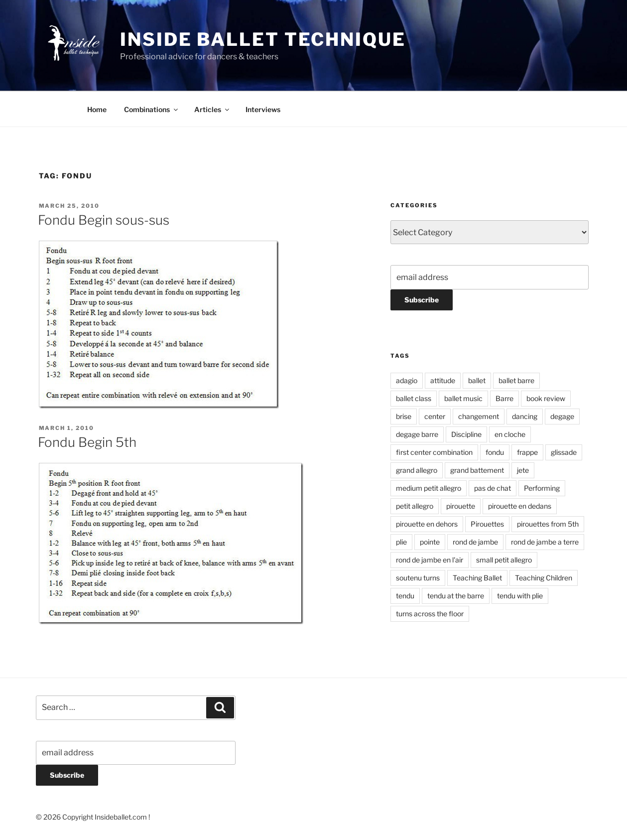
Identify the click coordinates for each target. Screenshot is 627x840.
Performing (542, 488)
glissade (564, 452)
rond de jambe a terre (545, 542)
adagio (407, 380)
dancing (525, 416)
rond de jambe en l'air (430, 560)
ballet (477, 380)
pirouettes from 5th (548, 524)
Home (97, 109)
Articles (212, 109)
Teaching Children (544, 578)
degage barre (417, 434)
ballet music (463, 398)
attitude (443, 380)
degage (562, 416)
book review (546, 398)
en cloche (510, 434)
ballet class (414, 398)
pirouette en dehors (427, 524)
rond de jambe (475, 542)
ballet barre (516, 380)
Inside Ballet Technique (263, 39)
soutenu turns (418, 578)
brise (404, 416)
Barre (504, 398)
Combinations (152, 109)
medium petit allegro (429, 488)
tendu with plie (520, 596)
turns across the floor (430, 614)
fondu (495, 452)
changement (479, 416)
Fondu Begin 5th (87, 442)
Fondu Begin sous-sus (104, 220)
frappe (527, 452)
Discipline (466, 434)
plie (401, 542)
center (435, 416)
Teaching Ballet (477, 578)
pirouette (461, 506)
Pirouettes (487, 524)
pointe (430, 542)
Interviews (263, 109)
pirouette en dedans (520, 506)
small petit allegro (504, 560)
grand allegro (417, 470)
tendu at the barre (456, 596)
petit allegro (415, 506)
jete (523, 470)
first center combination (434, 452)
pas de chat (493, 488)
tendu (405, 596)
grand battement (477, 470)
